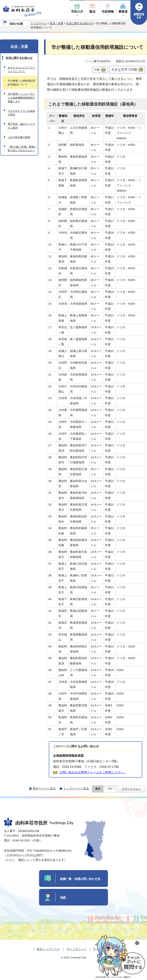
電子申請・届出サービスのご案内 (21, 126)
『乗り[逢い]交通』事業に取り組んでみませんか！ (22, 149)
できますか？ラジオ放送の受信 (21, 113)
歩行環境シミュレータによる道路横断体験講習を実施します (21, 98)
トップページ (39, 23)
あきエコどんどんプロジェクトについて (21, 70)
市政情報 (108, 12)
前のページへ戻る (44, 788)
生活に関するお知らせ (80, 23)
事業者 (123, 12)
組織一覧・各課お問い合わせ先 (80, 879)
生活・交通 (56, 23)
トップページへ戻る (76, 788)
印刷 (97, 70)
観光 (92, 12)
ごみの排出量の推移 (19, 137)
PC (110, 789)
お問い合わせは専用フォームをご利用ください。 (93, 772)
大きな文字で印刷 (124, 70)
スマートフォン (131, 789)
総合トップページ (48, 949)
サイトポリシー (76, 949)
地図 (63, 898)
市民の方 (77, 12)
